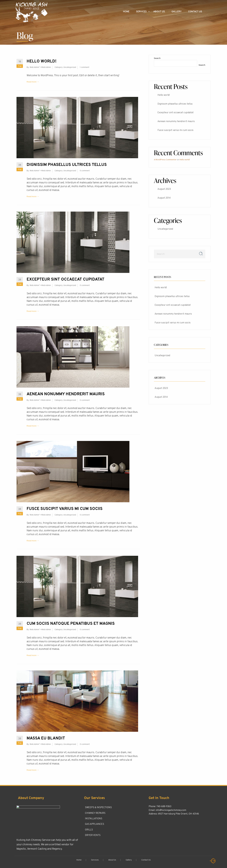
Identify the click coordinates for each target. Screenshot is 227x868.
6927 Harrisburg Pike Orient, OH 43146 (179, 814)
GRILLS (89, 830)
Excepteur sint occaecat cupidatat (66, 280)
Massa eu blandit (46, 738)
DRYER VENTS (93, 835)
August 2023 (164, 189)
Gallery (177, 12)
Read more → (33, 82)
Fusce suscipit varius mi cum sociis (65, 509)
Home (126, 12)
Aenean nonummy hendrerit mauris (66, 394)
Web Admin (34, 67)
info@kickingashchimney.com (171, 810)
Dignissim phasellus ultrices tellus (67, 165)
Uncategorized (70, 67)
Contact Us (195, 12)
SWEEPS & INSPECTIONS (98, 808)
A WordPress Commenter (165, 160)
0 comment (85, 171)
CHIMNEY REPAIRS (95, 813)
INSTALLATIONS (94, 819)
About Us (159, 12)
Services (141, 12)
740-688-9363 (164, 807)
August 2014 (164, 198)
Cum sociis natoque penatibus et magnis (71, 624)
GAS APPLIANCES (95, 824)
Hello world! (42, 61)
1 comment (84, 67)
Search (157, 58)
